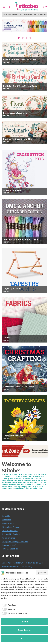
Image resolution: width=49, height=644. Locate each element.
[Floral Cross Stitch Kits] (24, 107)
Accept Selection (24, 630)
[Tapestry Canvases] (24, 418)
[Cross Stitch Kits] (24, 172)
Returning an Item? (9, 545)
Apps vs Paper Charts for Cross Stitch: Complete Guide (22, 563)
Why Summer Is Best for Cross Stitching (17, 566)
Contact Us (6, 516)
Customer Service (8, 538)
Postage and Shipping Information (15, 541)
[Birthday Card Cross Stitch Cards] (24, 80)
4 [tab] (30, 38)
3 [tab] (27, 38)
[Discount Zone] (25, 451)
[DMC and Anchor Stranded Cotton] (24, 222)
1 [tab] (19, 38)
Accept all (24, 638)
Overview (42, 573)
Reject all (25, 622)
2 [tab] (23, 38)
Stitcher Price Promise (10, 527)
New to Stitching (8, 523)
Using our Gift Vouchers (11, 534)
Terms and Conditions (10, 549)
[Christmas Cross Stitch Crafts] (24, 369)
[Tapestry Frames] (24, 271)
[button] (9, 7)
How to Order (6, 520)
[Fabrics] (24, 320)
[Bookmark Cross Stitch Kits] (24, 133)
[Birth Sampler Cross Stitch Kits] (24, 53)
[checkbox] (8, 605)
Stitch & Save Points (10, 530)
